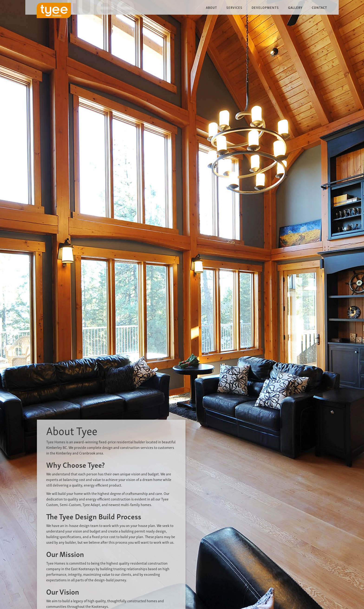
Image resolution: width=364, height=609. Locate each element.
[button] (211, 7)
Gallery (295, 7)
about (211, 7)
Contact (319, 7)
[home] (54, 10)
